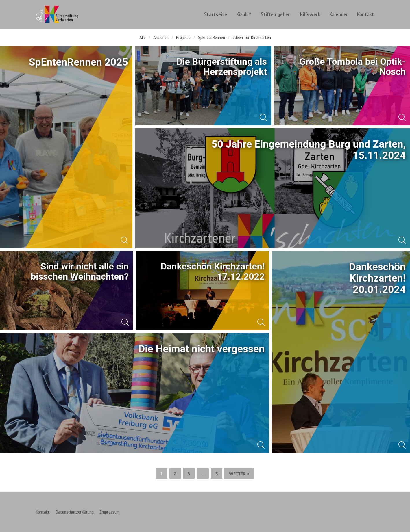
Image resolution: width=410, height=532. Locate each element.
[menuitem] (216, 14)
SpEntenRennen (212, 37)
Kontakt (366, 14)
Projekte (183, 37)
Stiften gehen (276, 14)
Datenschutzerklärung (75, 512)
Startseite (216, 14)
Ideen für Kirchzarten (252, 37)
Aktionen (161, 37)
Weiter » (239, 474)
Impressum (110, 512)
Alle (143, 37)
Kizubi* (244, 14)
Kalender (339, 14)
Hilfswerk (310, 14)
